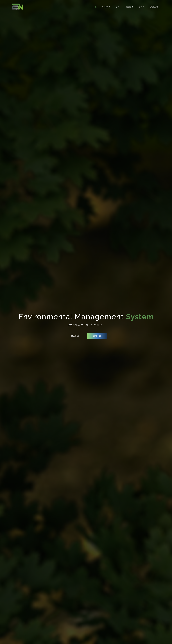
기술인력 (129, 7)
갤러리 (141, 7)
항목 (118, 7)
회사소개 (106, 7)
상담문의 (154, 7)
